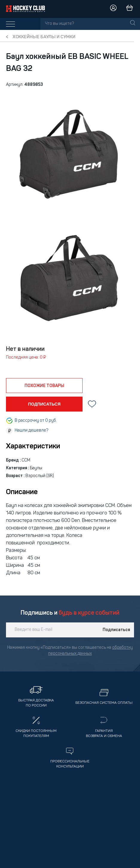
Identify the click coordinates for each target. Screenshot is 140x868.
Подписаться (116, 630)
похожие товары (44, 386)
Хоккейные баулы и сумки (44, 37)
